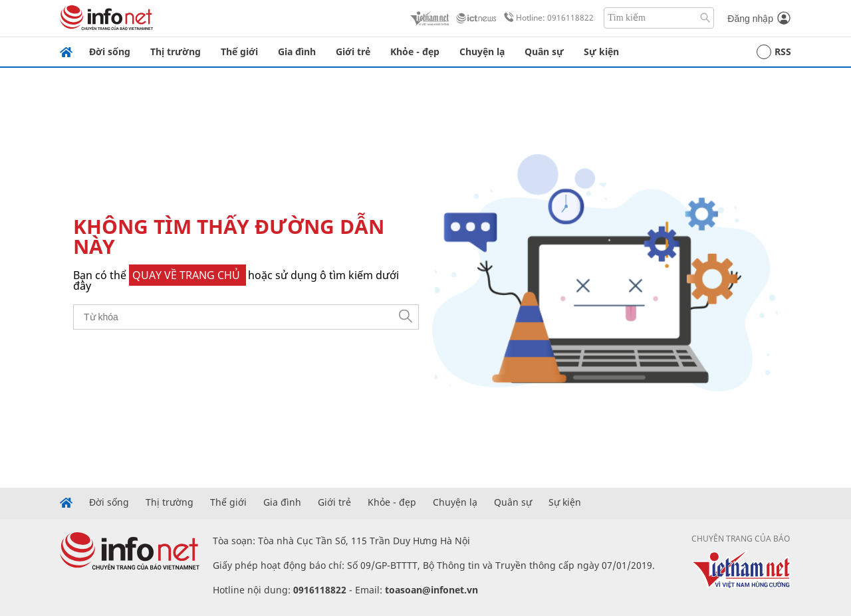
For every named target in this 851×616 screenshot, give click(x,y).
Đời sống (110, 51)
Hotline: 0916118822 (547, 18)
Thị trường (176, 51)
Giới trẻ (353, 51)
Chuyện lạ (482, 51)
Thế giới (239, 51)
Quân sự (544, 51)
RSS (774, 52)
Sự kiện (601, 51)
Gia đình (297, 51)
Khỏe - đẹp (415, 51)
